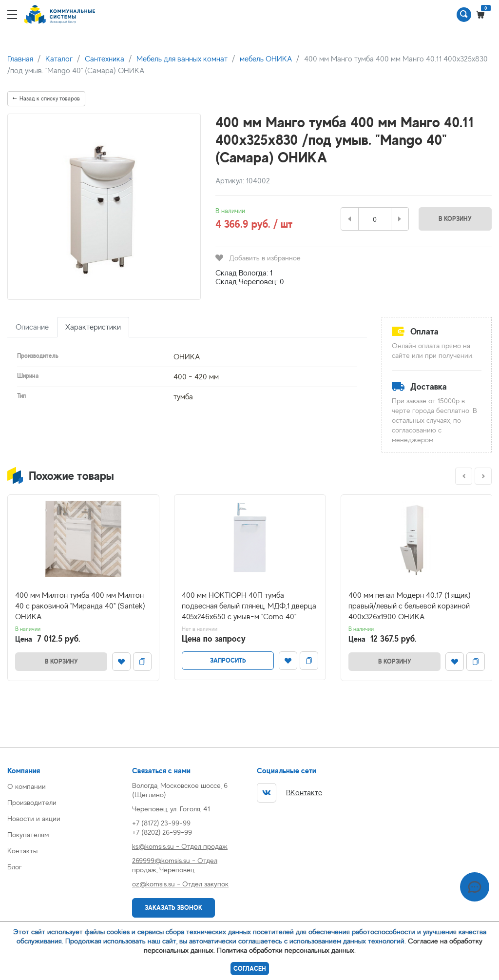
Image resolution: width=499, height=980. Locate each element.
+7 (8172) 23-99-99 (161, 823)
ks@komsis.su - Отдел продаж (180, 846)
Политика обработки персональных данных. (286, 950)
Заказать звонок (173, 908)
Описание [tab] (32, 327)
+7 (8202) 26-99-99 (162, 832)
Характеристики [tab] (93, 327)
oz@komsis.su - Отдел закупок (180, 884)
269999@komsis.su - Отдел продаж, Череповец (175, 865)
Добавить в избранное (258, 258)
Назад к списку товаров (46, 98)
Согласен (250, 969)
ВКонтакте (289, 793)
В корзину (455, 219)
